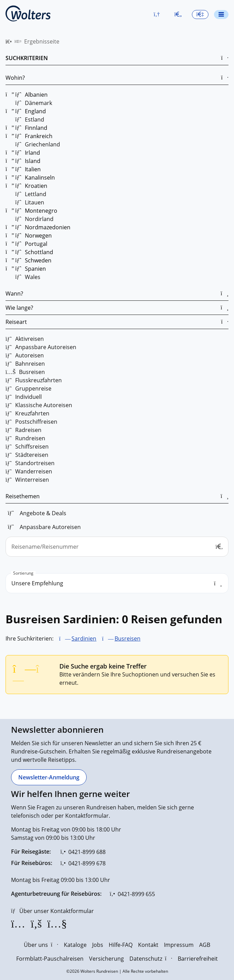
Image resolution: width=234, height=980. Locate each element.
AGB (205, 945)
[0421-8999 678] (83, 863)
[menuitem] (9, 41)
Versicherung (106, 959)
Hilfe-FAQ (121, 945)
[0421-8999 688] (83, 852)
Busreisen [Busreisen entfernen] (128, 638)
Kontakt (148, 945)
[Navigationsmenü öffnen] (221, 15)
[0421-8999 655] (132, 894)
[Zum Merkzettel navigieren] (178, 15)
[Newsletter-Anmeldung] (49, 777)
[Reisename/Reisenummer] (117, 547)
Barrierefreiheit (198, 959)
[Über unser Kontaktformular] (52, 911)
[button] (157, 15)
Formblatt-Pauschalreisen (50, 959)
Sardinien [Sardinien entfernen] (84, 638)
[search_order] (117, 583)
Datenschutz (151, 959)
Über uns (41, 945)
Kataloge (75, 945)
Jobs (98, 945)
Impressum (179, 945)
